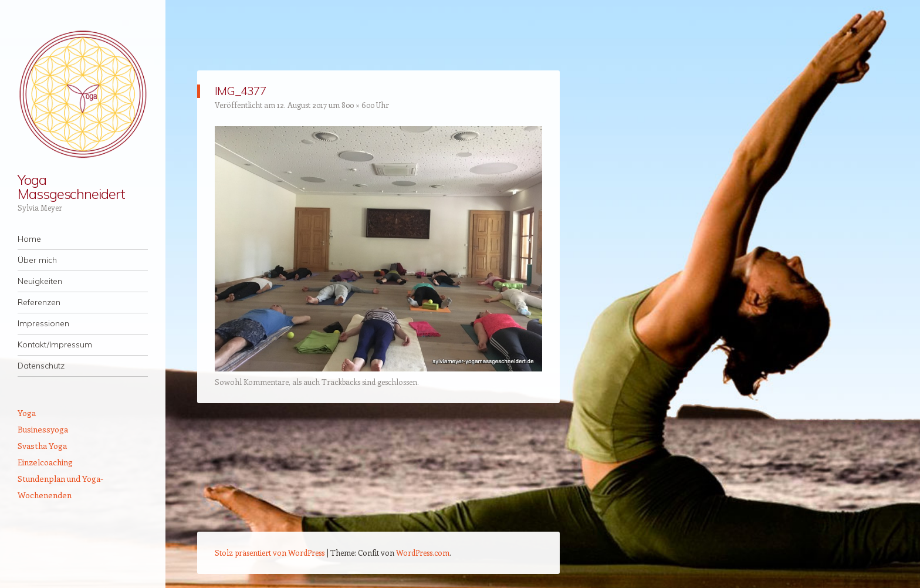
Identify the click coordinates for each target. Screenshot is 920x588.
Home (29, 239)
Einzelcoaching (45, 462)
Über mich (37, 260)
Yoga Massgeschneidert (71, 187)
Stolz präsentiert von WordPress (270, 552)
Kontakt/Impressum (55, 344)
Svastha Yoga (42, 446)
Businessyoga (43, 429)
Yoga (27, 413)
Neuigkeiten (40, 281)
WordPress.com (423, 552)
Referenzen (39, 302)
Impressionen (43, 323)
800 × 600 (358, 105)
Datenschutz (41, 366)
